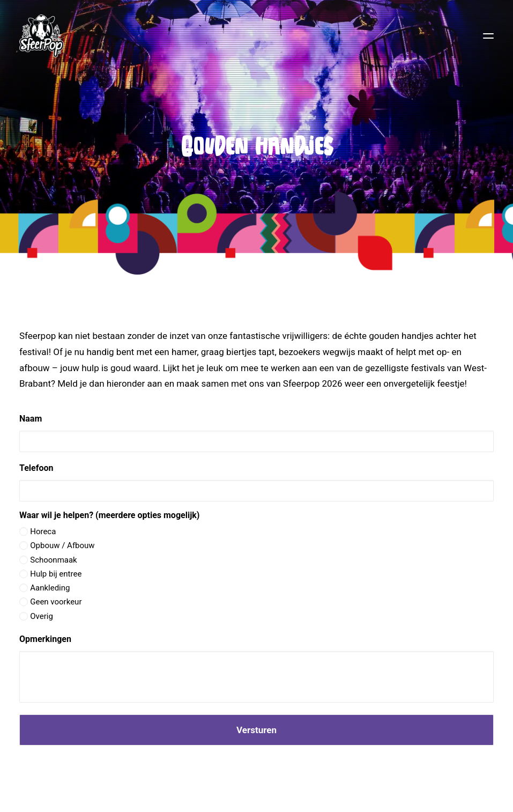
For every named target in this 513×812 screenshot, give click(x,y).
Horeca (43, 532)
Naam (31, 419)
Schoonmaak (54, 560)
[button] (488, 36)
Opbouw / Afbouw (62, 545)
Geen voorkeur (56, 602)
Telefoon (36, 468)
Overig (42, 616)
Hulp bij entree (56, 574)
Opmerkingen (45, 639)
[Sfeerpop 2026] (42, 36)
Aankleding (50, 588)
